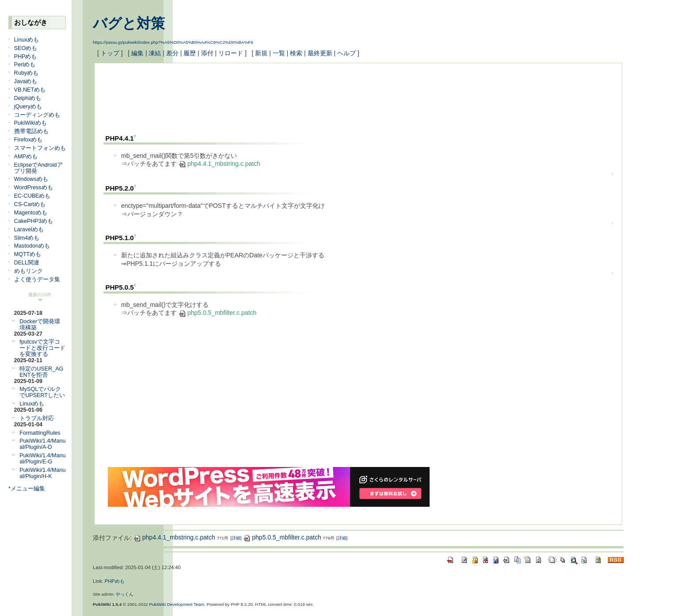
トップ (110, 53)
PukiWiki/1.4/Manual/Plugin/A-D (42, 444)
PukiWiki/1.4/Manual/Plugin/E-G (42, 459)
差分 (172, 53)
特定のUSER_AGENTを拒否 (41, 372)
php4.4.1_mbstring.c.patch (219, 164)
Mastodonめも (32, 246)
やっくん (125, 594)
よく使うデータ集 (37, 279)
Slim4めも (27, 238)
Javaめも (26, 81)
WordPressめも (34, 187)
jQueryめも (28, 107)
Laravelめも (29, 230)
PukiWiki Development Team (177, 604)
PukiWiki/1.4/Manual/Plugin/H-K (42, 473)
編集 (137, 53)
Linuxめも (27, 40)
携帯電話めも (31, 131)
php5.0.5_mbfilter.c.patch (217, 313)
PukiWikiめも (30, 123)
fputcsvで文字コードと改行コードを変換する (42, 348)
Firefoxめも (29, 140)
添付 (207, 53)
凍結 (155, 53)
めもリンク (29, 271)
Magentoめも (31, 213)
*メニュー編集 (27, 489)
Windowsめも (31, 179)
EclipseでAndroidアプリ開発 (38, 168)
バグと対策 (129, 23)
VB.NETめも (30, 90)
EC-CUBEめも (32, 196)
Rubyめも (26, 73)
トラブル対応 (37, 418)
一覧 (279, 53)
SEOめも (26, 48)
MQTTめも (28, 254)
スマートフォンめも (40, 148)
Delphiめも (28, 98)
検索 (296, 53)
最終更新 (320, 53)
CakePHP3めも (34, 221)
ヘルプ (346, 53)
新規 (261, 53)
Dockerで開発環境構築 (40, 325)
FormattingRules (40, 433)
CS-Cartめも (30, 204)
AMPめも (26, 157)
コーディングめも (37, 115)
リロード (231, 53)
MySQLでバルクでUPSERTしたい (42, 392)
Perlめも (25, 65)
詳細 (236, 538)
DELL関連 (27, 263)
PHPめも (26, 57)
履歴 (190, 53)
